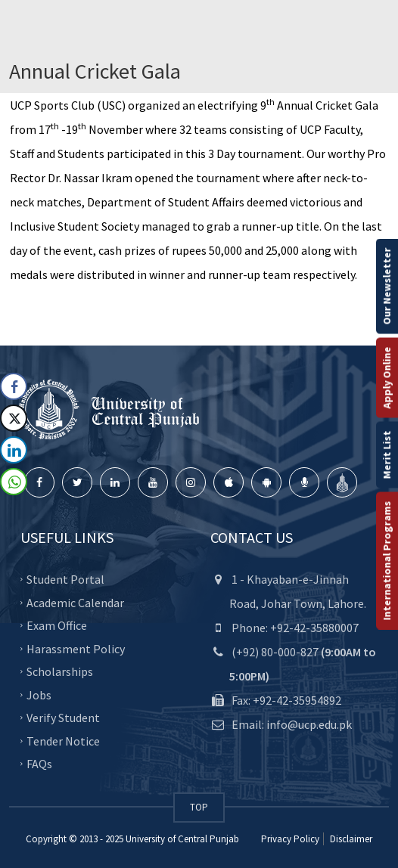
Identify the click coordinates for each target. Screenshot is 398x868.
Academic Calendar (75, 602)
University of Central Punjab (182, 839)
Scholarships (60, 671)
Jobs (39, 694)
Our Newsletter (387, 287)
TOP (199, 807)
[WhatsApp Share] (14, 482)
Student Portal (65, 579)
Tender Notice (63, 740)
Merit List (387, 455)
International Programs (387, 561)
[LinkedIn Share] (14, 450)
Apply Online (387, 378)
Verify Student (63, 718)
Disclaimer (350, 839)
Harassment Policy (76, 648)
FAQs (39, 764)
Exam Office (57, 625)
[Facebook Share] (14, 386)
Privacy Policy (290, 839)
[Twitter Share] (14, 418)
